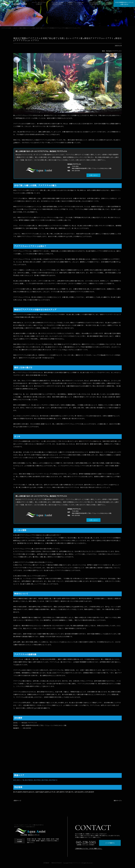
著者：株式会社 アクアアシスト (112, 51)
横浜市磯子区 (53, 780)
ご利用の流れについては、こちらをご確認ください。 (89, 848)
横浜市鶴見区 (29, 780)
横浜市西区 (37, 780)
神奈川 (19, 780)
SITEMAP (46, 863)
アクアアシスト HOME (6, 28)
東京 (15, 780)
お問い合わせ (93, 175)
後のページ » (118, 800)
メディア (15, 28)
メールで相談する (110, 843)
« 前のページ (17, 800)
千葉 (23, 780)
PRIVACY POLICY (57, 863)
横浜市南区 (45, 780)
